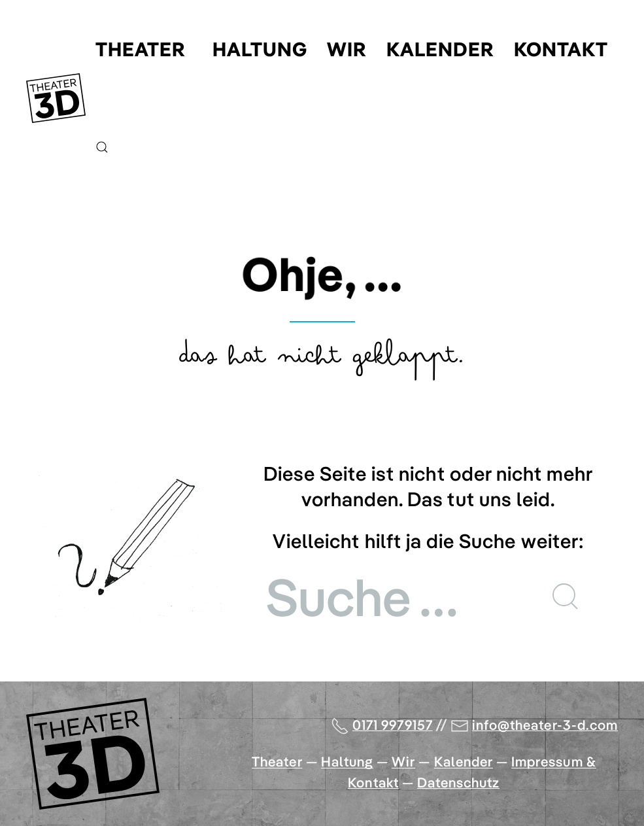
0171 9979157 (393, 725)
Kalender (440, 49)
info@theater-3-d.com (545, 725)
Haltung (260, 49)
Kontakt (561, 49)
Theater (141, 49)
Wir (347, 49)
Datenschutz (459, 782)
